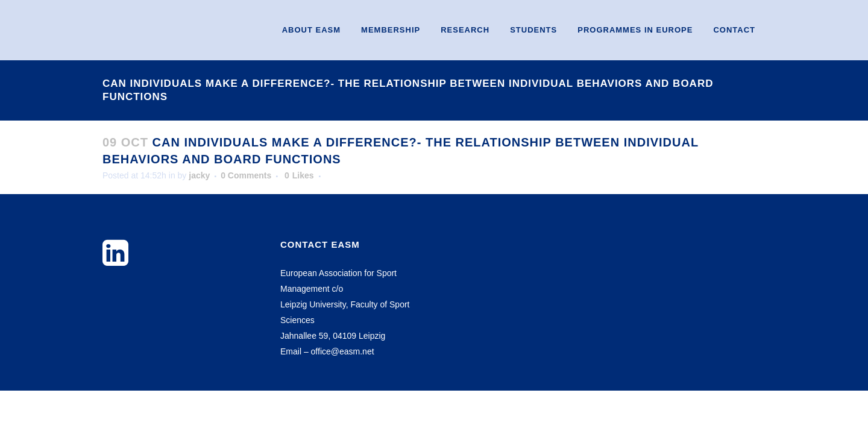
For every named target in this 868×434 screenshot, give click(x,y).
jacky (199, 175)
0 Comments (246, 175)
